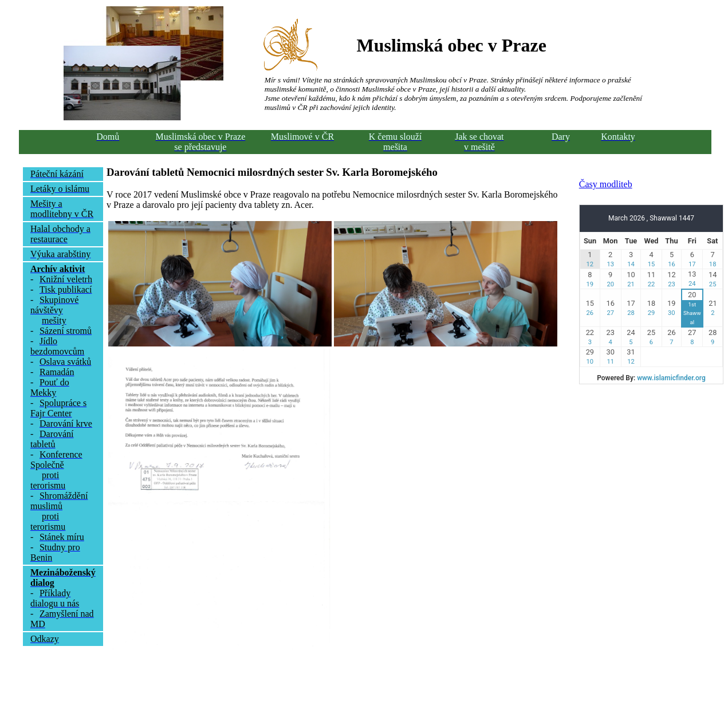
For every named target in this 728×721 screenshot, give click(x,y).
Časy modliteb (606, 184)
